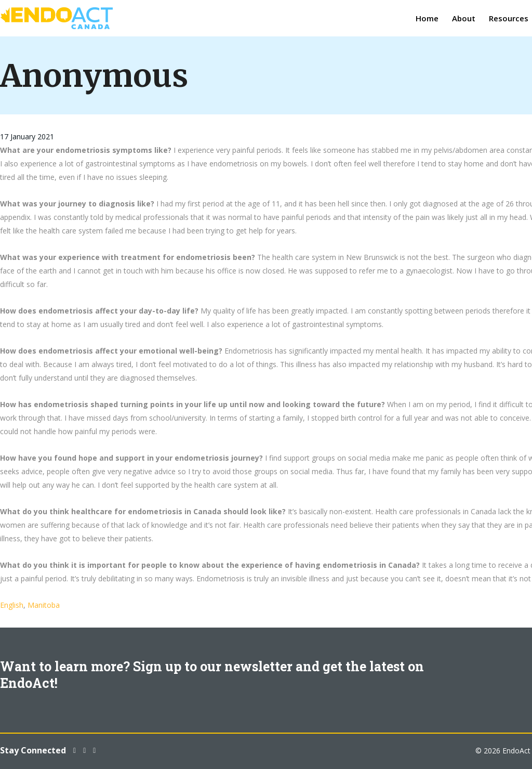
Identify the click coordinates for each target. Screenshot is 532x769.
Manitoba (44, 605)
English (12, 605)
